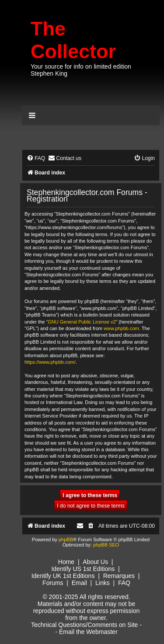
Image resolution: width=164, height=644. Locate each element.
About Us (95, 562)
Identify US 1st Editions (83, 569)
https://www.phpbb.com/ (50, 362)
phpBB (66, 540)
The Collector (73, 40)
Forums (53, 583)
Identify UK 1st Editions (63, 576)
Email (79, 583)
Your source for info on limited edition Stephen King (81, 70)
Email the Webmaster (88, 632)
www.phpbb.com (121, 328)
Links (103, 583)
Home (66, 562)
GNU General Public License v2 (82, 322)
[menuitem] (36, 158)
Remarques (119, 576)
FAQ (124, 583)
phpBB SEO (106, 545)
